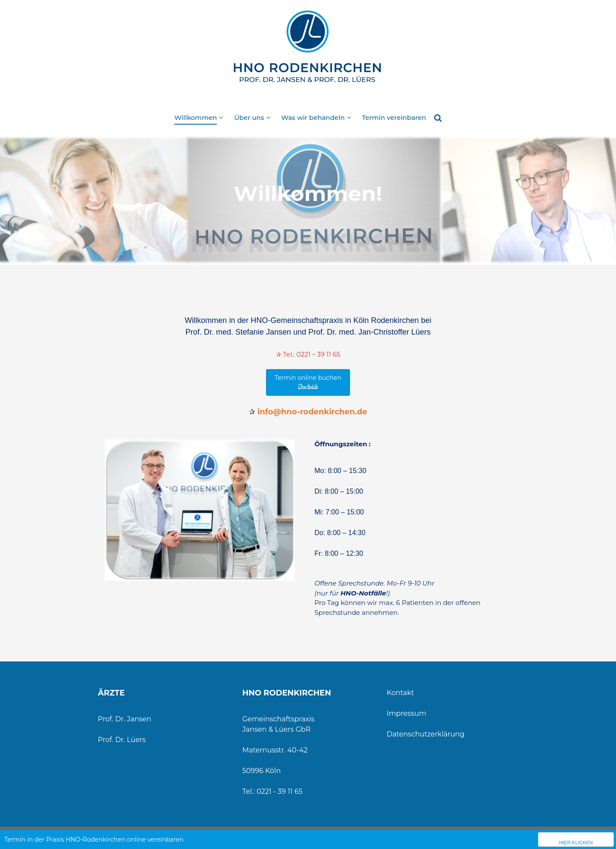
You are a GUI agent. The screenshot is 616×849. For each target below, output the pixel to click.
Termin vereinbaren (394, 117)
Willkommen (195, 117)
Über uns (249, 117)
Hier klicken (576, 843)
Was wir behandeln (313, 117)
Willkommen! (308, 194)
